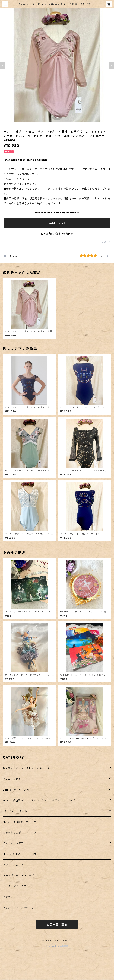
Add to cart (57, 223)
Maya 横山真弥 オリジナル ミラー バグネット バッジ (39, 800)
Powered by (57, 946)
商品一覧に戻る (57, 925)
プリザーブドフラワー (16, 886)
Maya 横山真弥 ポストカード (22, 822)
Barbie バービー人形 (16, 790)
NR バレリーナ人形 (15, 811)
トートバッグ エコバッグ (18, 876)
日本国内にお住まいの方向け (57, 234)
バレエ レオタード (15, 779)
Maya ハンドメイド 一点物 (19, 854)
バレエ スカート (13, 865)
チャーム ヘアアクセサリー (20, 843)
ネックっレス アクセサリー (20, 908)
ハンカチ (8, 897)
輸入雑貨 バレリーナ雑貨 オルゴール (28, 768)
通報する (106, 242)
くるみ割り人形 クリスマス (20, 833)
